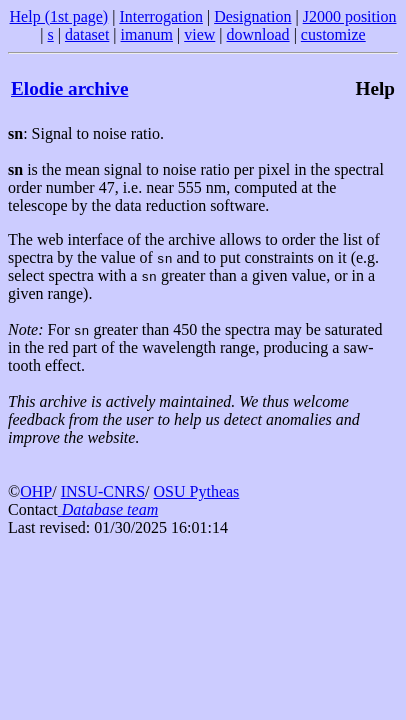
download (258, 34)
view (199, 34)
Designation (252, 16)
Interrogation (161, 16)
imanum (147, 34)
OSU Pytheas (197, 491)
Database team (108, 509)
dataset (87, 34)
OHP (36, 491)
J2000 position (350, 16)
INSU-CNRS (103, 491)
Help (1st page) (59, 16)
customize (333, 34)
